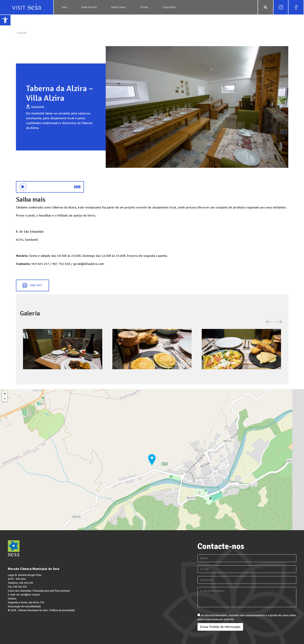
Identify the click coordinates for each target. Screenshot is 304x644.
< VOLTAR (21, 33)
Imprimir (32, 285)
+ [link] (5, 394)
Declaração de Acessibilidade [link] (24, 607)
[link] (5, 20)
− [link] (5, 399)
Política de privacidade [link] (62, 610)
